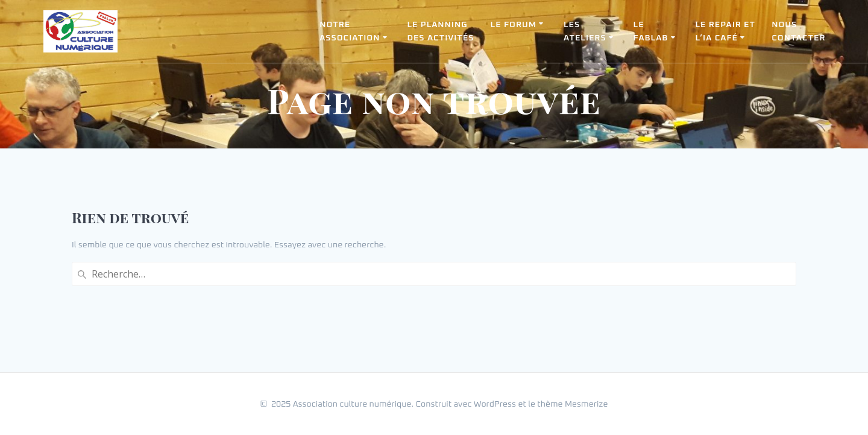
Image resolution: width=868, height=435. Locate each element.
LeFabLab (651, 31)
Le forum (514, 25)
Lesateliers (585, 31)
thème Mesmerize (572, 404)
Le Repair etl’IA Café (725, 31)
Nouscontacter (798, 31)
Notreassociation (350, 31)
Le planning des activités (440, 31)
